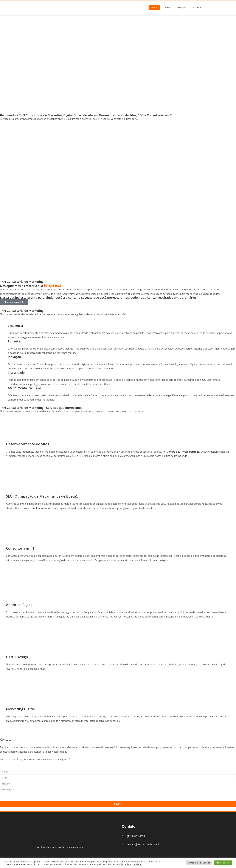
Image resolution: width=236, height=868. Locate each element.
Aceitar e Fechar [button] (223, 863)
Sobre (167, 8)
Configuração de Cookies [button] (199, 863)
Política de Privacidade (175, 456)
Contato (197, 8)
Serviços (182, 8)
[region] (118, 64)
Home (154, 8)
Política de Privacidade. (130, 864)
